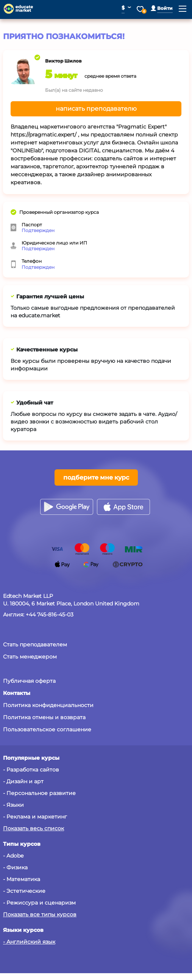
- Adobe (13, 856)
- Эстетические (24, 891)
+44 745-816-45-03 (50, 615)
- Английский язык (29, 942)
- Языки (13, 805)
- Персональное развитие (39, 793)
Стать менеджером (30, 657)
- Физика (15, 867)
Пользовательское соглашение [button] (47, 729)
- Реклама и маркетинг (35, 817)
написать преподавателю (96, 109)
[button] (162, 8)
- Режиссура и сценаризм (39, 903)
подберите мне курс (96, 477)
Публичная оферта (29, 681)
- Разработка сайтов (31, 770)
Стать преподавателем (35, 644)
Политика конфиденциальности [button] (48, 705)
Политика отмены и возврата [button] (44, 717)
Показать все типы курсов (40, 914)
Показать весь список (34, 828)
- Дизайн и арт (23, 781)
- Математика (22, 879)
